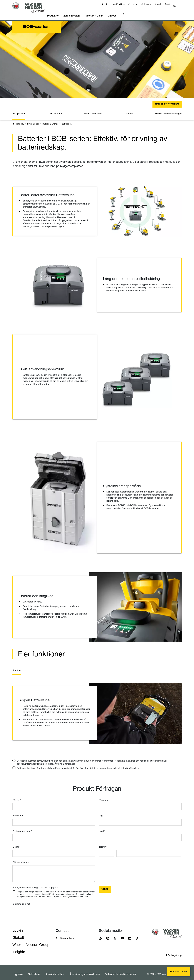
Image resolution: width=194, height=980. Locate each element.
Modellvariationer (93, 110)
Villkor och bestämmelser (121, 971)
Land (102, 828)
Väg (101, 812)
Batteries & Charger (50, 120)
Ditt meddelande (21, 859)
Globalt (160, 4)
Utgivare (18, 971)
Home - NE (19, 120)
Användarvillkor (55, 971)
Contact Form (67, 934)
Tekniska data (55, 110)
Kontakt (149, 4)
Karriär (170, 4)
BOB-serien (67, 120)
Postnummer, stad (22, 828)
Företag (17, 797)
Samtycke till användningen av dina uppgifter (35, 884)
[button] (179, 5)
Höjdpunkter (19, 110)
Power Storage (33, 120)
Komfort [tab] (17, 667)
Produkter (58, 11)
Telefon (103, 843)
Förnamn (103, 797)
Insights (19, 948)
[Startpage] (31, 8)
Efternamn (18, 812)
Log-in (136, 4)
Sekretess (34, 971)
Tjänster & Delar (102, 11)
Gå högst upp (174, 952)
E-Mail (16, 843)
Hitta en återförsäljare (116, 4)
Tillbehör (128, 110)
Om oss (122, 11)
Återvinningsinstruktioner (85, 971)
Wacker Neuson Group (31, 941)
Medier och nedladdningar (168, 110)
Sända (105, 886)
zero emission (78, 11)
